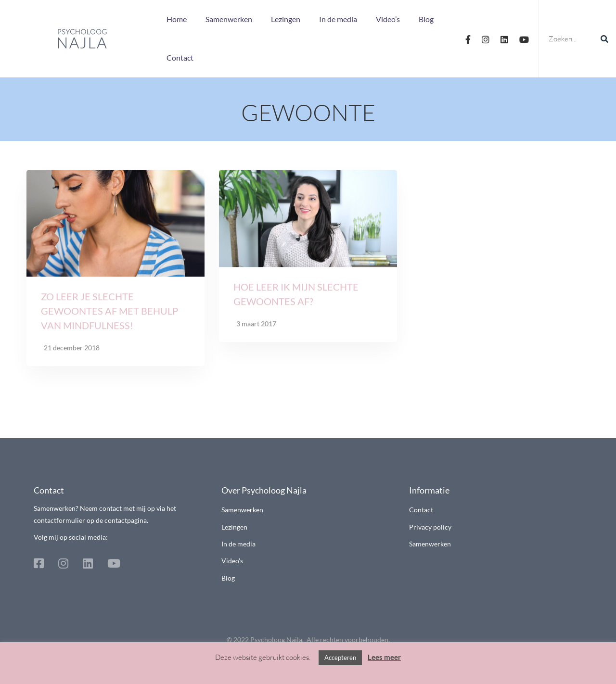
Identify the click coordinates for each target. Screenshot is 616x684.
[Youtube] (524, 39)
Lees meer (384, 657)
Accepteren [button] (340, 658)
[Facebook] (468, 39)
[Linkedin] (504, 39)
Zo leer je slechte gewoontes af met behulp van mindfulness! (109, 314)
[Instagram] (486, 39)
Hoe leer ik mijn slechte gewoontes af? (296, 296)
